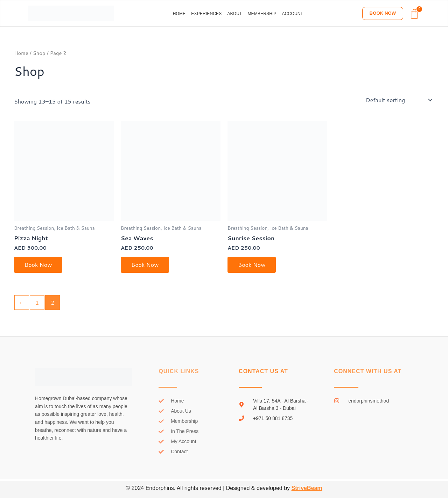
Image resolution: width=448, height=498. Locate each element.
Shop (39, 53)
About (234, 14)
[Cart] (414, 14)
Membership (262, 14)
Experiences (206, 14)
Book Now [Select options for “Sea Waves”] (145, 265)
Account (293, 14)
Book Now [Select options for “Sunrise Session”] (252, 265)
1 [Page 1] (37, 302)
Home (179, 14)
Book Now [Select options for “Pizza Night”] (38, 265)
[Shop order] (398, 100)
